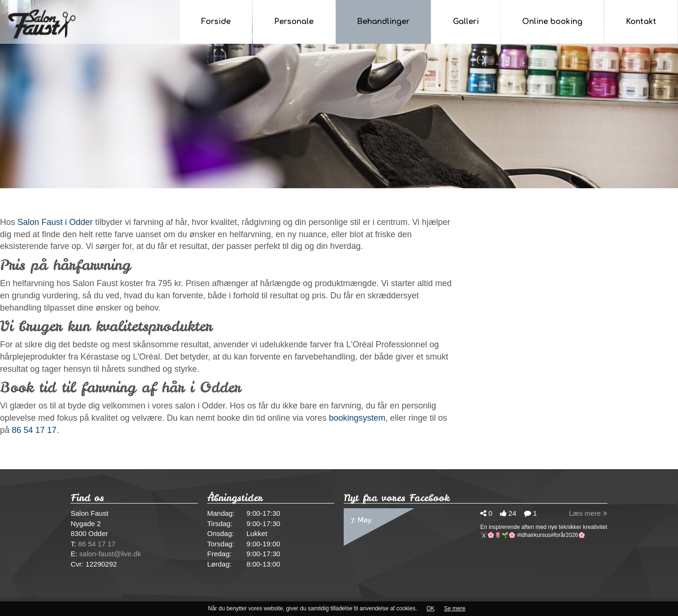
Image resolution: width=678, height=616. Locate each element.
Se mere (455, 608)
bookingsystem (357, 418)
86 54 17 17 (34, 430)
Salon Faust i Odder (55, 222)
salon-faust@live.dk (110, 554)
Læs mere (588, 513)
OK (431, 608)
